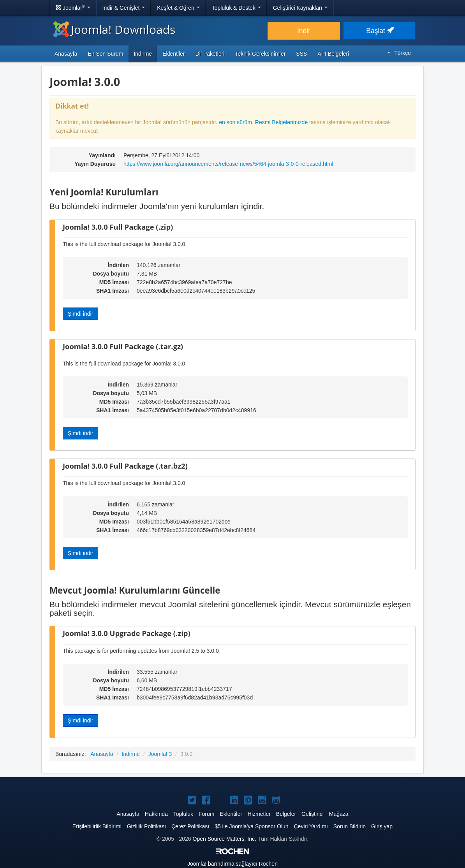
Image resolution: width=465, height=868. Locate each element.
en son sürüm (235, 122)
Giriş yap (382, 826)
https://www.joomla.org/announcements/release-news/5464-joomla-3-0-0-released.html (228, 164)
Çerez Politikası (190, 826)
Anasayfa (66, 54)
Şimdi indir (80, 314)
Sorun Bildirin (350, 826)
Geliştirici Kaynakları (300, 8)
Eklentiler (174, 54)
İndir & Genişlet (124, 8)
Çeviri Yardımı (311, 826)
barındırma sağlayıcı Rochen (232, 864)
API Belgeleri (333, 54)
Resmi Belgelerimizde (281, 122)
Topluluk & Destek (236, 8)
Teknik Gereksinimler (260, 54)
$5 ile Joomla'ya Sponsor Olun (251, 826)
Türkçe (399, 53)
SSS (301, 54)
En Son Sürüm (105, 54)
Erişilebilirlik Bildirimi (97, 826)
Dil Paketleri (210, 54)
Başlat (379, 31)
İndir (304, 31)
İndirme (143, 54)
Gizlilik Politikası (146, 826)
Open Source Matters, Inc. (225, 839)
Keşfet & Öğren (178, 8)
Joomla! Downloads (114, 29)
